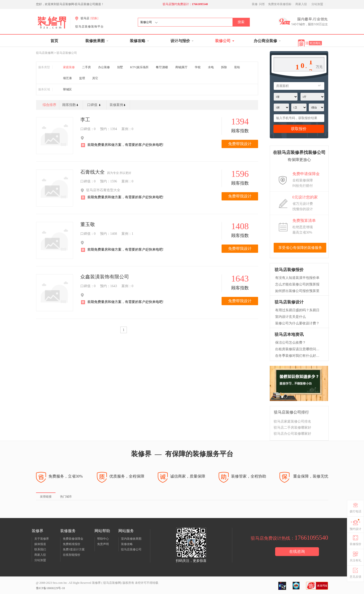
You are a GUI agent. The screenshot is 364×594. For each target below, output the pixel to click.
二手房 (86, 67)
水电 (211, 67)
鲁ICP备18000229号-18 (51, 588)
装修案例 (118, 106)
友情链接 (46, 497)
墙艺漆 (67, 78)
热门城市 (66, 497)
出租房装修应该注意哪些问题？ (298, 349)
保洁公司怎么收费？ (290, 343)
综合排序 (49, 105)
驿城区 (67, 89)
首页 (54, 41)
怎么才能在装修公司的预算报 (297, 284)
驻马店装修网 (45, 53)
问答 (262, 4)
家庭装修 (69, 67)
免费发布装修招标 (280, 4)
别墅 (120, 67)
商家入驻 (301, 4)
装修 (255, 4)
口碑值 (95, 106)
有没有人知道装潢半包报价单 (297, 278)
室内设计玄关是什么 (290, 317)
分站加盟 (317, 4)
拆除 (224, 67)
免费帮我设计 (240, 144)
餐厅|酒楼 (162, 67)
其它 (95, 78)
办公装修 (104, 67)
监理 (82, 78)
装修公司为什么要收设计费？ (297, 323)
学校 (198, 67)
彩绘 (237, 67)
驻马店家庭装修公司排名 (292, 421)
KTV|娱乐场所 (139, 67)
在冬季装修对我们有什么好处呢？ (298, 356)
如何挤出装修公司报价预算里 (297, 291)
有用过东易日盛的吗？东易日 (297, 310)
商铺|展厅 (181, 67)
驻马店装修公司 (67, 53)
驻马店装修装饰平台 (89, 27)
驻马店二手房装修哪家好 (292, 428)
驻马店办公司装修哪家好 (292, 434)
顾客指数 (71, 106)
